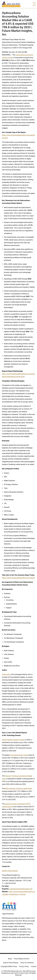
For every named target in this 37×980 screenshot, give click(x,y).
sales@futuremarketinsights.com (21, 889)
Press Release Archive (22, 959)
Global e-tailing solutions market (13, 740)
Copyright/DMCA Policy (9, 966)
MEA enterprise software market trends (18, 789)
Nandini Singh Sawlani (10, 871)
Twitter (11, 894)
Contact (34, 966)
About (10, 959)
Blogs (16, 894)
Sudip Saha (6, 674)
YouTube (22, 894)
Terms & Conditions (27, 963)
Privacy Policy (24, 966)
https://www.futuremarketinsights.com (22, 892)
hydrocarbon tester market (19, 755)
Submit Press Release (11, 963)
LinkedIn (5, 894)
